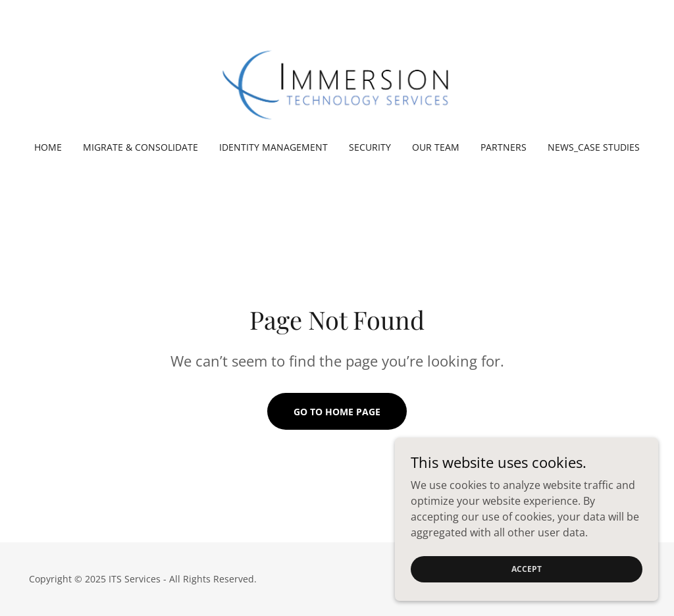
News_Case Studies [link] (594, 147)
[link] (337, 79)
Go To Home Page (337, 412)
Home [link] (48, 147)
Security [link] (370, 147)
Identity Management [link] (273, 147)
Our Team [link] (436, 147)
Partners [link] (504, 147)
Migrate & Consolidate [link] (141, 147)
